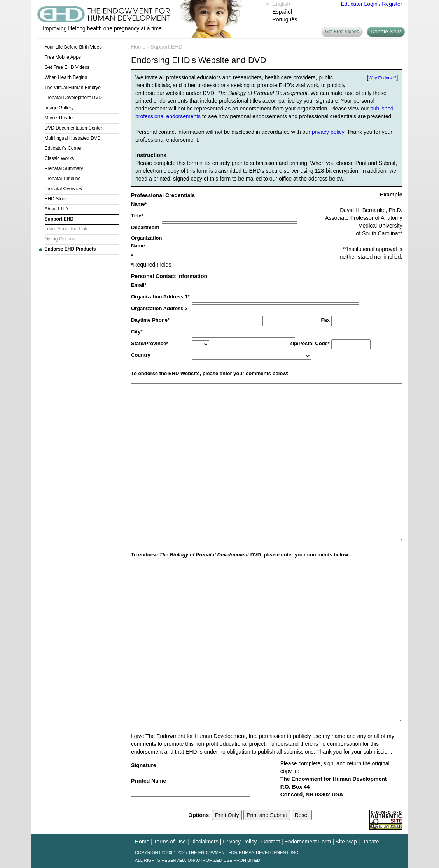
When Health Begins (66, 77)
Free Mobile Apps (63, 57)
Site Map (346, 842)
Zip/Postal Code (309, 343)
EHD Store (56, 199)
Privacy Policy (240, 842)
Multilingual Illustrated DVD (73, 138)
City (136, 332)
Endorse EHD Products (70, 249)
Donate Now (386, 32)
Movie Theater (59, 118)
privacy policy (328, 132)
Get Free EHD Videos (67, 67)
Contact (271, 842)
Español (282, 12)
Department (145, 227)
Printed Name (149, 781)
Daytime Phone (149, 320)
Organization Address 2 (159, 308)
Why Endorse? (382, 78)
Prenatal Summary (64, 168)
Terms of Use (170, 842)
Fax (325, 320)
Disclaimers (204, 842)
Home (138, 47)
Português (285, 19)
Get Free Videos (342, 32)
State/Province (149, 343)
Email (138, 285)
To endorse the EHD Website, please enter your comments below (209, 373)
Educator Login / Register (372, 4)
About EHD (56, 209)
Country (141, 355)
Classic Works (59, 158)
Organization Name (146, 242)
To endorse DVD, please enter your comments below (240, 555)
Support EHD (59, 219)
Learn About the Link (66, 229)
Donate (370, 842)
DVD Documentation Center (74, 128)
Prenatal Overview (64, 189)
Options (199, 815)
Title (136, 216)
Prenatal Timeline (63, 179)
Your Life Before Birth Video (73, 47)
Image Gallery (59, 108)
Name (138, 204)
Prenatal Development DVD (73, 98)
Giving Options (60, 239)
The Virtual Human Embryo (73, 88)
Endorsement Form (308, 842)
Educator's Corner (63, 148)
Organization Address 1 (159, 297)
